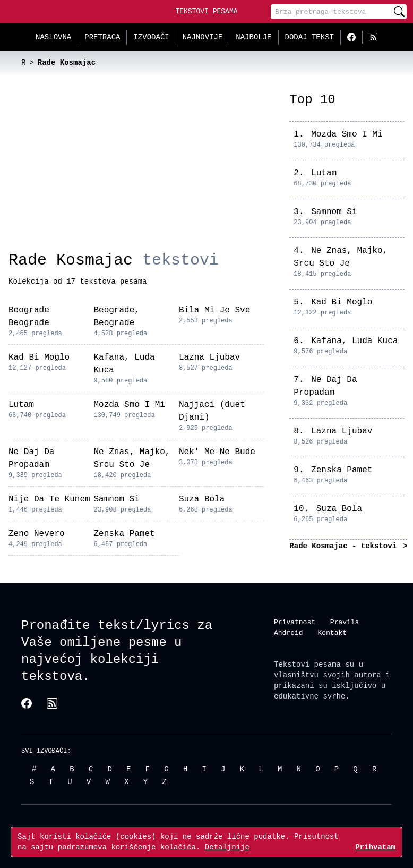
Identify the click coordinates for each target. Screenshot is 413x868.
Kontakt (332, 633)
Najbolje (253, 37)
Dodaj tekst (309, 37)
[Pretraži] (399, 12)
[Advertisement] (136, 171)
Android (289, 633)
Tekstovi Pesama (206, 11)
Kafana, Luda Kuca (354, 341)
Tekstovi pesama (307, 664)
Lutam (21, 405)
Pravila (345, 622)
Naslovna (53, 37)
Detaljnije (227, 847)
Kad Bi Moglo (39, 358)
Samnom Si (116, 499)
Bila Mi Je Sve (214, 310)
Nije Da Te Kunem (49, 499)
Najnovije (203, 37)
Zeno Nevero (37, 534)
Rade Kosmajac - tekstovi (345, 546)
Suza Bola (202, 499)
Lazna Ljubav (209, 358)
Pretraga (102, 37)
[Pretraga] (331, 12)
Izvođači (151, 37)
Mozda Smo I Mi (129, 405)
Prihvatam (375, 847)
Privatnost (295, 622)
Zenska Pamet (124, 534)
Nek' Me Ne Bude (217, 452)
